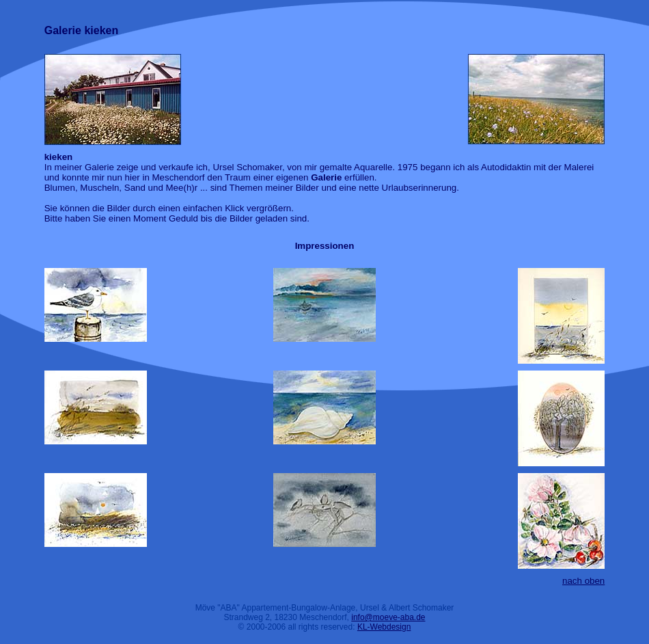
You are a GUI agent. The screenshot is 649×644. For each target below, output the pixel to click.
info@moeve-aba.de (388, 617)
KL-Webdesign (384, 627)
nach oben (583, 581)
